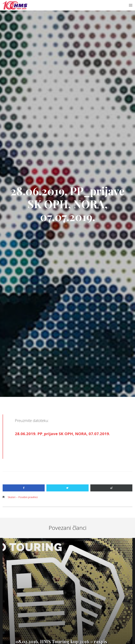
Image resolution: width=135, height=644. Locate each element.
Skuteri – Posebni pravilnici (23, 497)
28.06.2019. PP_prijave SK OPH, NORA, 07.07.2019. (62, 434)
